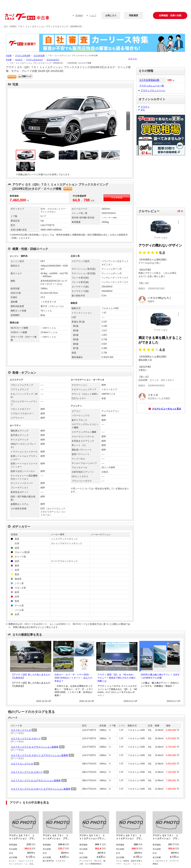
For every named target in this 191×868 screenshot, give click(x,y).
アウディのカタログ (35, 60)
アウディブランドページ (153, 91)
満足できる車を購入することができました (160, 340)
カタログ (19, 60)
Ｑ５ (143, 110)
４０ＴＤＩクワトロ (21, 730)
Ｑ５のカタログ (53, 60)
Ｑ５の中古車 (39, 56)
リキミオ (153, 395)
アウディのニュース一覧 (152, 86)
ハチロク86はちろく (160, 298)
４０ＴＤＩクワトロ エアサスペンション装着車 (35, 747)
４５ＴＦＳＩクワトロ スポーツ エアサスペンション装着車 (41, 789)
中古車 (9, 56)
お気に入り (111, 15)
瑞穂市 (151, 301)
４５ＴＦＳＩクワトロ (22, 764)
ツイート (133, 59)
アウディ (145, 107)
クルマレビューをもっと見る (167, 409)
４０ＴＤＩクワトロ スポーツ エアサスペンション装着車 (39, 755)
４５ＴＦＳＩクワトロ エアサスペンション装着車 (36, 780)
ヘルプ (93, 15)
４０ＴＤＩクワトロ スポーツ (26, 738)
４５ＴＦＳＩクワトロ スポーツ (27, 772)
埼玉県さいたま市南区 (159, 398)
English (79, 15)
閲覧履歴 (134, 15)
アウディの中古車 (23, 56)
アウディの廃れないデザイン (160, 245)
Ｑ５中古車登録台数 (149, 80)
